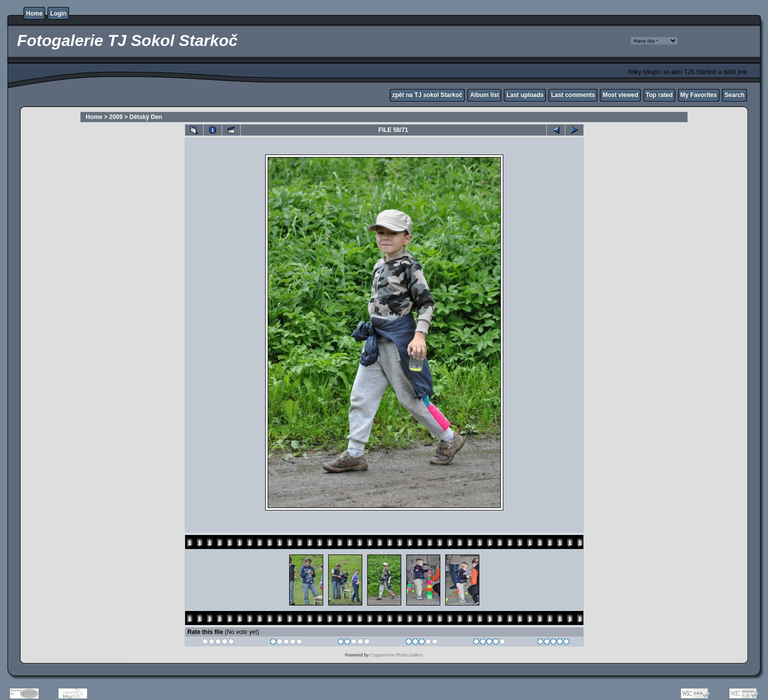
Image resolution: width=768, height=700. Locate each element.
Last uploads (525, 95)
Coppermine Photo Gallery (396, 655)
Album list (484, 95)
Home (34, 13)
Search (734, 95)
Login (58, 13)
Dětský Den (146, 117)
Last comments (573, 95)
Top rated (659, 95)
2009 (116, 117)
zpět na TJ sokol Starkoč (428, 95)
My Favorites (699, 95)
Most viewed (620, 95)
